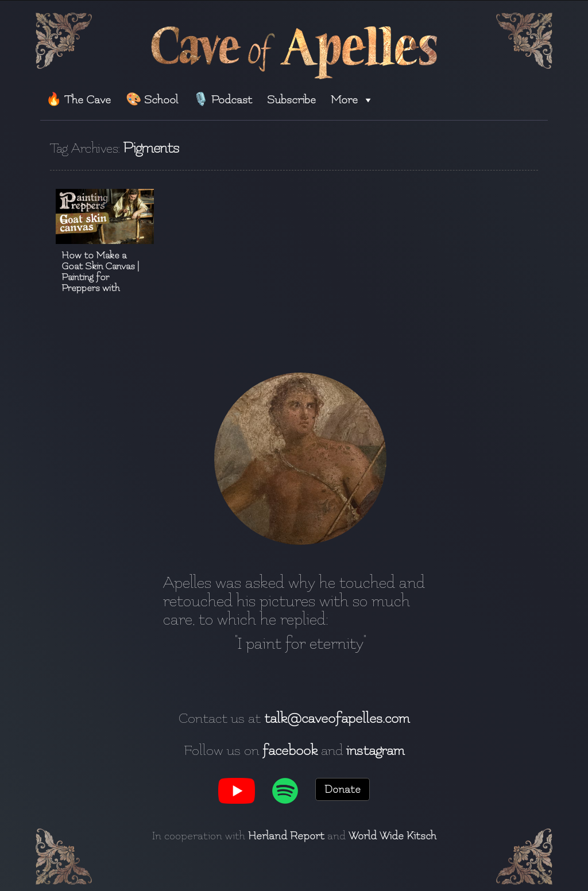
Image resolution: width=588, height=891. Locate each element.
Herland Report (286, 836)
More (352, 100)
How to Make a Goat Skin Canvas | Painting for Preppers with (100, 272)
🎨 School (152, 100)
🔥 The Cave (78, 100)
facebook (290, 750)
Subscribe (291, 100)
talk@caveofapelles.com (337, 718)
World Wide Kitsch (392, 836)
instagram (375, 750)
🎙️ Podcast (223, 100)
